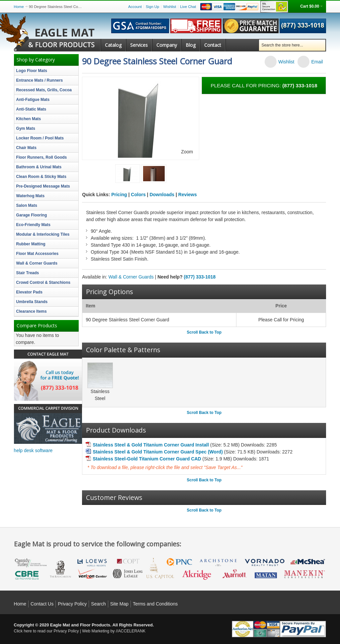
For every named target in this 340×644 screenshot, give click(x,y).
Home (19, 7)
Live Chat (188, 7)
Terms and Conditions (155, 604)
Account (135, 7)
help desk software (33, 450)
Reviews (188, 195)
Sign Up (152, 7)
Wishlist (170, 7)
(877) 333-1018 (200, 277)
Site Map (119, 604)
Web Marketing (96, 631)
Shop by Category (36, 60)
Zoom (187, 152)
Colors (138, 195)
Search (98, 604)
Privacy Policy (72, 604)
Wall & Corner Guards (131, 277)
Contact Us (42, 604)
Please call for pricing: (264, 85)
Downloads (162, 195)
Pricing (119, 195)
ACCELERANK (132, 631)
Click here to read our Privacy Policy (46, 631)
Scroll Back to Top (204, 332)
